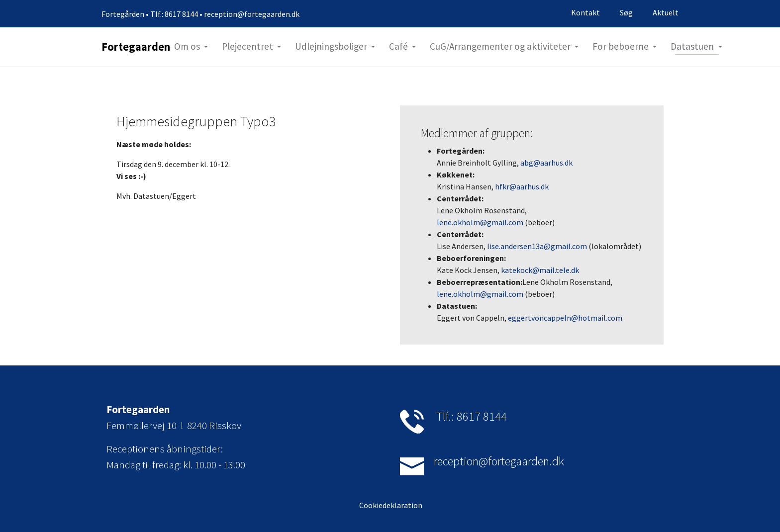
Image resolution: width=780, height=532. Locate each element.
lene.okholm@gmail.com (480, 222)
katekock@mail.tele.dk (540, 270)
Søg (626, 12)
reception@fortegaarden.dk (499, 461)
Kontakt (585, 12)
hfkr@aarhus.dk (522, 186)
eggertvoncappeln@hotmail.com (565, 318)
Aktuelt (666, 12)
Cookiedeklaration (390, 505)
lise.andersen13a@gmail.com (537, 246)
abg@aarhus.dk (546, 163)
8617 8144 (482, 416)
